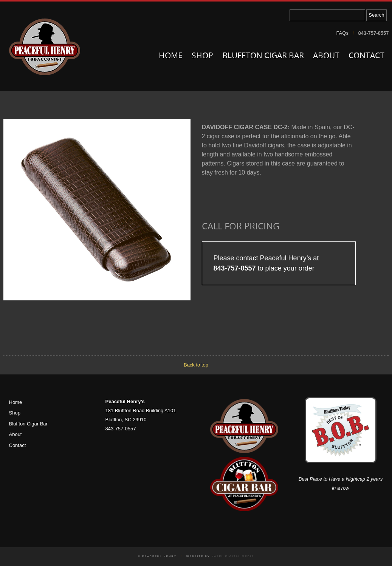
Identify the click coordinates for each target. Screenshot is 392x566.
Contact (366, 56)
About (326, 56)
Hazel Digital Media (233, 556)
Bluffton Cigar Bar (263, 56)
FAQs (342, 33)
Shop (202, 56)
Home (171, 56)
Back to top (196, 365)
